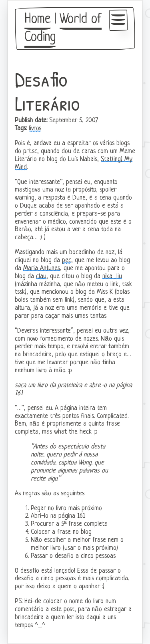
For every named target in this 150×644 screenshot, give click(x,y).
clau (41, 277)
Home (38, 20)
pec (67, 260)
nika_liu (112, 277)
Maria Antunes (42, 269)
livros (35, 129)
